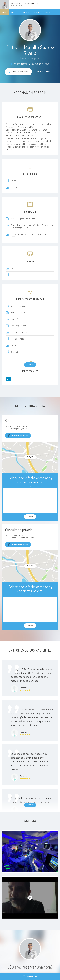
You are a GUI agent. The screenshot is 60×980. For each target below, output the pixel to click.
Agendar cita (30, 976)
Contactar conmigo (44, 72)
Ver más (30, 365)
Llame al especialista (18, 436)
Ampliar (30, 457)
